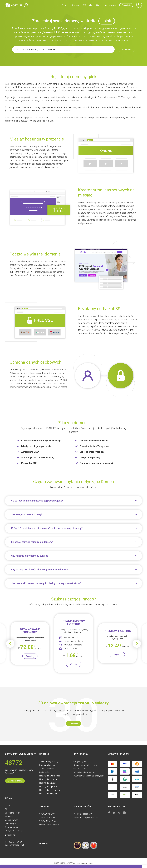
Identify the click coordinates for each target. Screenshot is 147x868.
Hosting (55, 6)
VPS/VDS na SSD (47, 817)
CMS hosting (45, 772)
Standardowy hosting (49, 761)
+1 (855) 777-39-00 (14, 842)
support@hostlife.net (14, 845)
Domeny (76, 6)
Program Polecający (83, 814)
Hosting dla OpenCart (49, 786)
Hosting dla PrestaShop (50, 790)
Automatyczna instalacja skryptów (89, 776)
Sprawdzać (124, 50)
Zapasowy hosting (47, 769)
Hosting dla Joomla (48, 779)
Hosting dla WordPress (50, 776)
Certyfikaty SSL (80, 761)
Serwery (65, 6)
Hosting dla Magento (49, 794)
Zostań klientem (15, 781)
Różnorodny (88, 6)
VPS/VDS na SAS (47, 814)
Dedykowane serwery (49, 825)
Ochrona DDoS (80, 769)
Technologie (11, 824)
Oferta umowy (12, 827)
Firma (99, 6)
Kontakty (9, 816)
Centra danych (12, 820)
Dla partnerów (110, 6)
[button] (2, 867)
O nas (8, 806)
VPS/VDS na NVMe (48, 821)
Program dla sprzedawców (86, 817)
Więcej (29, 657)
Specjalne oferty (12, 813)
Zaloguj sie (126, 6)
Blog (7, 809)
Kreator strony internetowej (86, 765)
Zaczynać (73, 726)
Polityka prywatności (14, 831)
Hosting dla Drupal (48, 783)
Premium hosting (47, 765)
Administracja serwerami (85, 772)
